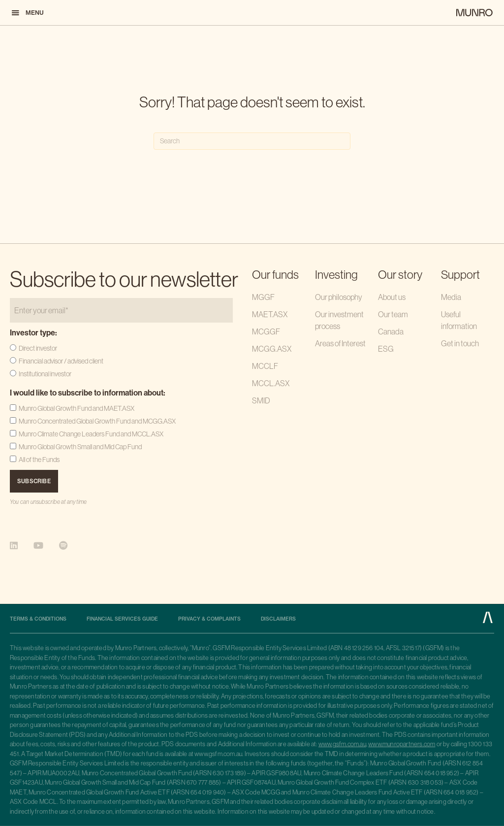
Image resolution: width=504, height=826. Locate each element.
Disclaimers (278, 619)
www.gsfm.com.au (342, 744)
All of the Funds (39, 460)
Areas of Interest (340, 343)
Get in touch (460, 343)
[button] (27, 13)
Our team (393, 314)
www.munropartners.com (402, 744)
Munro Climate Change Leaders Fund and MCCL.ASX (91, 434)
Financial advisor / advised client (61, 361)
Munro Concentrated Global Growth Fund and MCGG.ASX (97, 421)
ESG (386, 349)
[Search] (252, 141)
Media (451, 297)
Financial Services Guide (122, 619)
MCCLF (265, 366)
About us (392, 297)
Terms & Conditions (38, 619)
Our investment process (339, 320)
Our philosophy (339, 297)
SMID (261, 400)
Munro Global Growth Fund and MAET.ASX (77, 408)
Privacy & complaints (209, 619)
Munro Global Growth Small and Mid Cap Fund (80, 447)
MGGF (263, 297)
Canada (391, 331)
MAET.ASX (270, 314)
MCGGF (266, 331)
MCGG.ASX (272, 349)
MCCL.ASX (271, 383)
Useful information (459, 320)
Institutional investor (45, 374)
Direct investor (38, 348)
